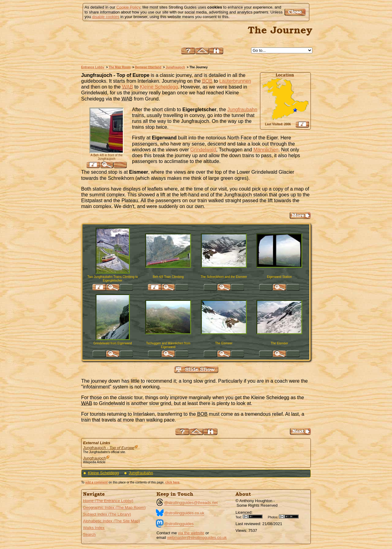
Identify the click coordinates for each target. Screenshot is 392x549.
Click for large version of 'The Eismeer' (224, 354)
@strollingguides (179, 524)
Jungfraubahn (242, 110)
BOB (207, 81)
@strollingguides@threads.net (191, 503)
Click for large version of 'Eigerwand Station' (279, 287)
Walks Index (94, 528)
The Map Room (120, 67)
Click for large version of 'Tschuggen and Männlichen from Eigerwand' (168, 354)
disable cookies (106, 17)
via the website (191, 533)
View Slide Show (196, 370)
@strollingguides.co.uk (184, 513)
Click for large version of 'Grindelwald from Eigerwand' (113, 354)
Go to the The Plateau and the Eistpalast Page (300, 216)
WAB (127, 87)
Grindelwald (203, 150)
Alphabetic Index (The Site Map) (111, 521)
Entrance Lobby (93, 67)
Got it (296, 12)
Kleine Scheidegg (159, 87)
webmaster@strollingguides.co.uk (197, 538)
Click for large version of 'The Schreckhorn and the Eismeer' (224, 287)
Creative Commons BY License (255, 517)
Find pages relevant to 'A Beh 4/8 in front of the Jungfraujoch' (93, 165)
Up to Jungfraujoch (202, 51)
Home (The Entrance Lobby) (108, 501)
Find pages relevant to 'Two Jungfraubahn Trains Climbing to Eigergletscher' (99, 287)
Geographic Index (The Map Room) (114, 507)
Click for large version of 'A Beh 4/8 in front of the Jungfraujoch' (107, 165)
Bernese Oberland (148, 67)
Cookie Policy (128, 7)
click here (172, 482)
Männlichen (266, 150)
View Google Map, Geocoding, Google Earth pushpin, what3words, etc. (302, 124)
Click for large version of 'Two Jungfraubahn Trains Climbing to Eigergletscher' (113, 287)
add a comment (96, 482)
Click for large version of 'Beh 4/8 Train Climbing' (168, 287)
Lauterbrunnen (235, 81)
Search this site (216, 51)
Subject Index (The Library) (107, 514)
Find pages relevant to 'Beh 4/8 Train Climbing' (155, 287)
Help (188, 51)
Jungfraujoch (175, 67)
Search (89, 534)
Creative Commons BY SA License (291, 517)
